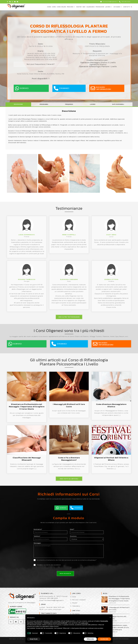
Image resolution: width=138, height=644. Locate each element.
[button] (110, 617)
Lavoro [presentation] (93, 104)
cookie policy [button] (85, 623)
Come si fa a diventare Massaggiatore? (69, 459)
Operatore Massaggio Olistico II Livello (98, 63)
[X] (11, 622)
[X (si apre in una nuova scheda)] (8, 2)
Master (75, 603)
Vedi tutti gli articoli (69, 479)
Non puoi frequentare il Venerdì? (41, 64)
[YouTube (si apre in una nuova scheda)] (15, 2)
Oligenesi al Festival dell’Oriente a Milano (111, 459)
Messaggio (37, 543)
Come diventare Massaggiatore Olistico (111, 405)
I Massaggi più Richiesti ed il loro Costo (69, 405)
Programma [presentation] (44, 104)
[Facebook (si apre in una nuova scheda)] (10, 2)
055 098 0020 (53, 598)
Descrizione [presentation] (18, 104)
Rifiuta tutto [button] (90, 639)
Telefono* (37, 536)
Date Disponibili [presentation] (118, 104)
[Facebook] (16, 622)
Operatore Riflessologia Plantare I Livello (98, 67)
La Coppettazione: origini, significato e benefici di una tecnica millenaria (119, 627)
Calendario (76, 606)
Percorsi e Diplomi (79, 600)
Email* (72, 529)
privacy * (94, 560)
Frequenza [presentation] (69, 104)
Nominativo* (38, 529)
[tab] (18, 104)
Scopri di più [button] (34, 639)
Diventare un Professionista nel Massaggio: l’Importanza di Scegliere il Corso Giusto (27, 407)
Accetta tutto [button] (104, 639)
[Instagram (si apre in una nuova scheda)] (12, 2)
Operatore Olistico (98, 65)
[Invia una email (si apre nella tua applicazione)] (17, 2)
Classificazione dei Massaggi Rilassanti (27, 459)
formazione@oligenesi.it (54, 600)
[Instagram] (21, 622)
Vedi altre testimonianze (69, 317)
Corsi (74, 597)
